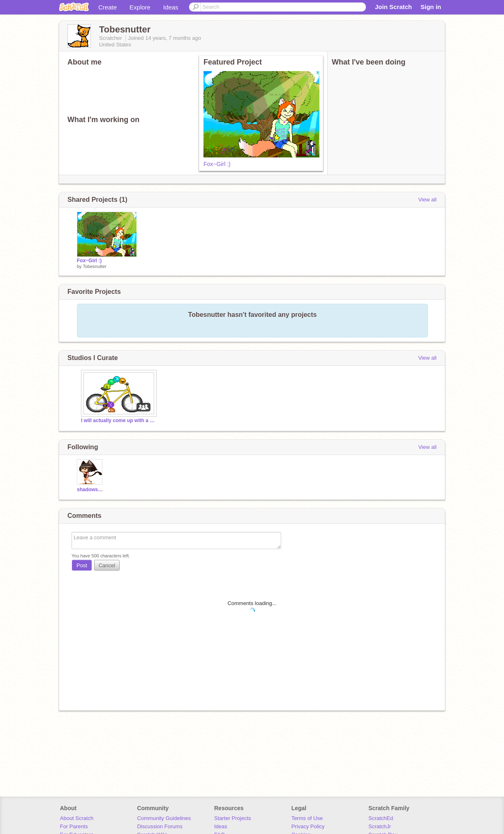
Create (108, 7)
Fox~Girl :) (217, 164)
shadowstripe (91, 490)
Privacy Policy (308, 826)
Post (82, 565)
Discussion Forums (160, 826)
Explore (140, 7)
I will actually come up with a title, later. (118, 420)
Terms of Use (307, 818)
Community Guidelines (164, 818)
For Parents (74, 826)
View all (427, 200)
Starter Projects (233, 818)
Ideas (171, 7)
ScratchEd (381, 818)
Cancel (107, 565)
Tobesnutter (94, 266)
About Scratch (77, 818)
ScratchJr (380, 826)
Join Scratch (393, 7)
